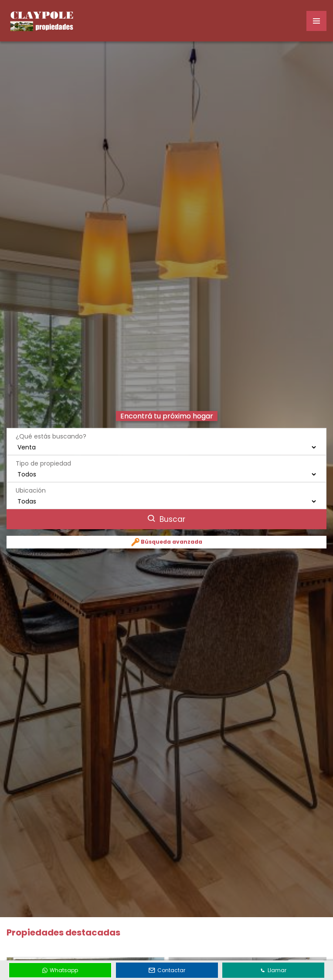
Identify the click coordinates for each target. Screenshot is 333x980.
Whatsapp (60, 970)
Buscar (166, 506)
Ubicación (31, 477)
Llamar (273, 970)
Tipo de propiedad (43, 450)
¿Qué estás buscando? (51, 423)
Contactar (167, 970)
